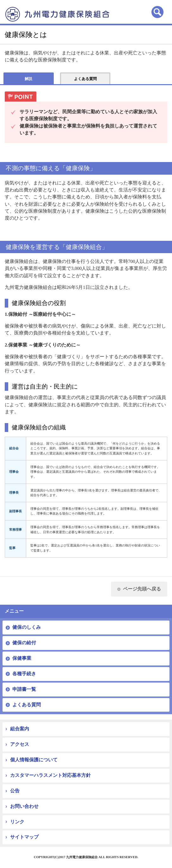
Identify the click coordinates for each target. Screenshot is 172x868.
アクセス (20, 744)
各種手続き (24, 674)
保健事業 (22, 658)
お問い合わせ (24, 806)
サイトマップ (24, 837)
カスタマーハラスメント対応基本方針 (50, 775)
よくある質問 (27, 705)
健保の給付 (24, 643)
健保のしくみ (27, 627)
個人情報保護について (34, 760)
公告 (15, 791)
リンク (17, 822)
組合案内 (20, 729)
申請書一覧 (24, 689)
